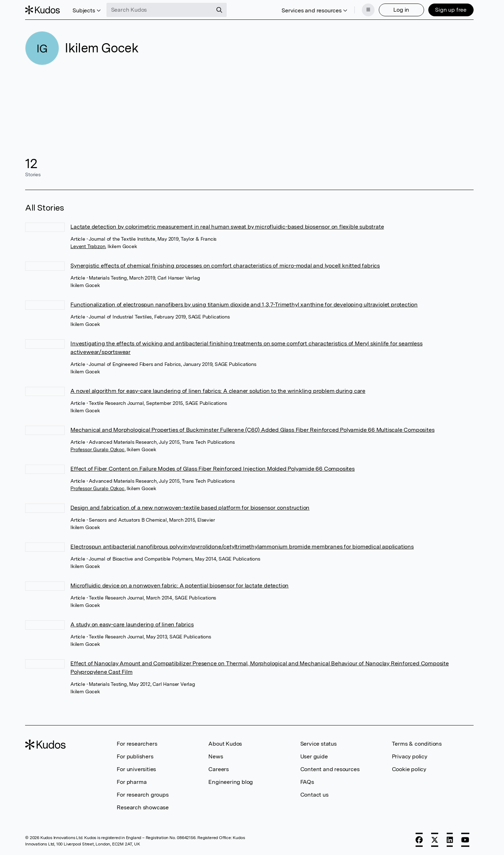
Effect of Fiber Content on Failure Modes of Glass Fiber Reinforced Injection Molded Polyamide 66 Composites (213, 469)
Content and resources (330, 769)
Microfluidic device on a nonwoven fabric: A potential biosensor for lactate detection (179, 586)
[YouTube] (465, 840)
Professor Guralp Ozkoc (97, 449)
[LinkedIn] (450, 840)
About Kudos (225, 744)
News (216, 756)
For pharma (132, 782)
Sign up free (451, 10)
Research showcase (143, 807)
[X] (435, 840)
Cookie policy (409, 769)
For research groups (143, 795)
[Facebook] (419, 840)
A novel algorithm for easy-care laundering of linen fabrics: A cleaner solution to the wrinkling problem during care (218, 391)
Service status (318, 744)
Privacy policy (410, 756)
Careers (219, 769)
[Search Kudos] (160, 10)
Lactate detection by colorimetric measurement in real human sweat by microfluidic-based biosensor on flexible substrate (227, 227)
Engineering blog (231, 782)
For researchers (137, 744)
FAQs (307, 782)
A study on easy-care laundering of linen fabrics (132, 624)
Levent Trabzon (88, 246)
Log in (401, 10)
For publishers (135, 756)
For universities (136, 769)
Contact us (314, 795)
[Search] (219, 10)
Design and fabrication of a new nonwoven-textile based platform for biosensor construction (190, 508)
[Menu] (368, 10)
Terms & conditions (417, 744)
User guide (314, 756)
